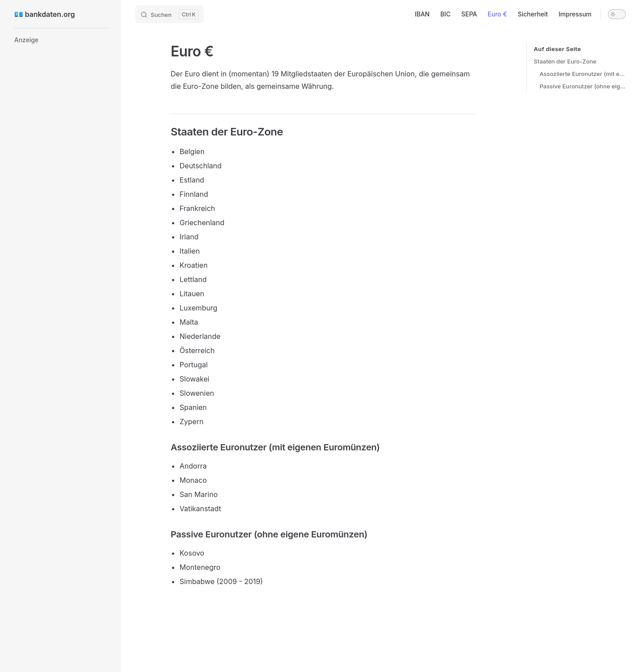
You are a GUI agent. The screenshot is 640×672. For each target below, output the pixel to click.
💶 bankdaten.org (45, 14)
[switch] (617, 14)
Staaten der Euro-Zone (565, 61)
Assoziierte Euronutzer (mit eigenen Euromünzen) (583, 74)
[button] (60, 40)
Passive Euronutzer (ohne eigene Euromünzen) (583, 86)
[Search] (169, 14)
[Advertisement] (60, 191)
